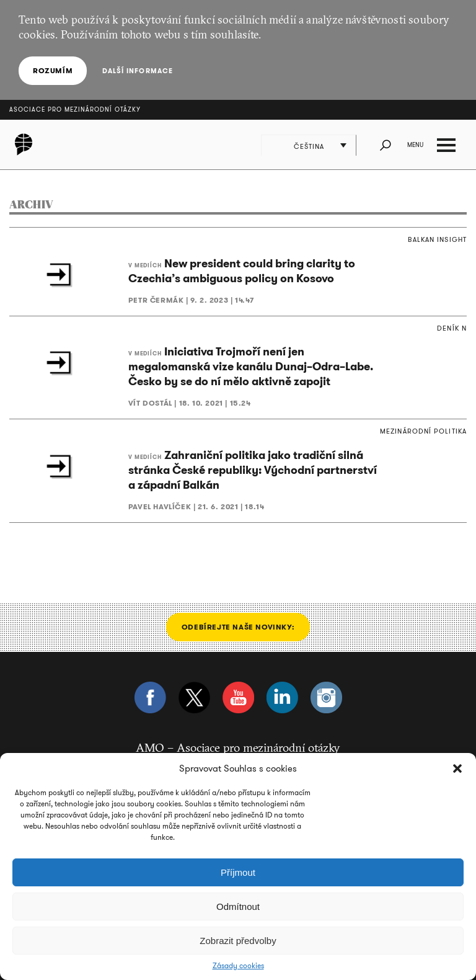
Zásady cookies (238, 966)
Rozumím (53, 70)
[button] (457, 768)
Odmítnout (238, 906)
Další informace (137, 71)
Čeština (309, 146)
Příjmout (238, 872)
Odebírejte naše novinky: (238, 627)
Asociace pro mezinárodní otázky (75, 109)
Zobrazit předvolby (238, 941)
